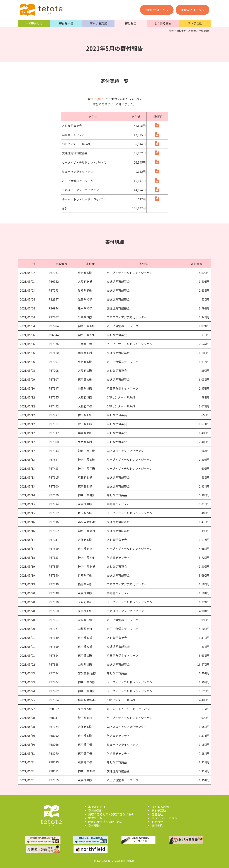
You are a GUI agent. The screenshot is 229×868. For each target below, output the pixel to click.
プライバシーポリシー (166, 817)
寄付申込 (157, 824)
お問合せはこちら (157, 10)
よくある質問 (163, 23)
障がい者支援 (98, 23)
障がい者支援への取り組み (105, 821)
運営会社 (157, 813)
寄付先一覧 (66, 23)
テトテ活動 (195, 23)
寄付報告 (131, 23)
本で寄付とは (34, 23)
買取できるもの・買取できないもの (111, 813)
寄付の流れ (95, 809)
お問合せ (157, 821)
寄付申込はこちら (193, 10)
